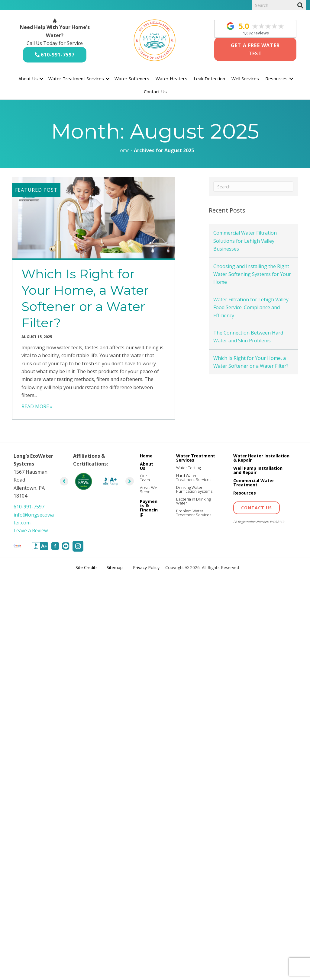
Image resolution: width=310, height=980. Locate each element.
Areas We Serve (149, 490)
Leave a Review (31, 530)
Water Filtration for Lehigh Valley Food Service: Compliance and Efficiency (251, 307)
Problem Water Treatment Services (194, 513)
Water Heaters (171, 78)
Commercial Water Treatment (254, 483)
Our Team (145, 478)
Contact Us (155, 91)
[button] (41, 79)
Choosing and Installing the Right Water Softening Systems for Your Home (252, 274)
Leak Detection (209, 78)
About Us (28, 78)
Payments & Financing (149, 508)
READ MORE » (37, 406)
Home (123, 150)
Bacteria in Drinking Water (193, 501)
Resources (276, 78)
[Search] (300, 5)
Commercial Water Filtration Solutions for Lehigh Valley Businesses (245, 241)
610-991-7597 (58, 55)
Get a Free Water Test (255, 49)
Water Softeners (132, 78)
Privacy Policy (146, 567)
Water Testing (188, 468)
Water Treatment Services (76, 78)
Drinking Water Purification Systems (194, 489)
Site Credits (87, 567)
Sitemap (115, 567)
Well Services (245, 78)
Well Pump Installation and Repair (258, 470)
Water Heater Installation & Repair (261, 458)
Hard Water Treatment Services (194, 477)
